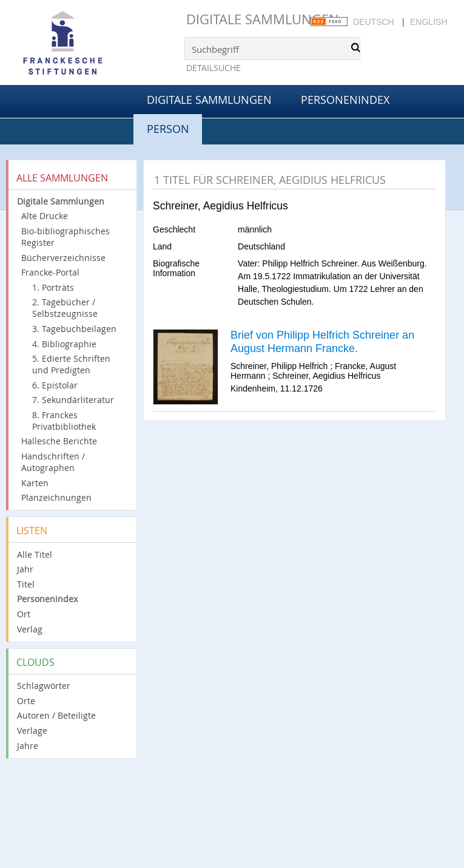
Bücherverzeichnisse (63, 258)
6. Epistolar (55, 385)
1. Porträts (53, 287)
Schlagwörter (44, 686)
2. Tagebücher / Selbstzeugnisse (65, 308)
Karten (35, 483)
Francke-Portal (50, 272)
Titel (26, 584)
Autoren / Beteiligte (56, 715)
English (429, 22)
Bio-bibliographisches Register (66, 237)
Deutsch (374, 22)
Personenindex (345, 100)
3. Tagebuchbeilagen (74, 329)
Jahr (25, 569)
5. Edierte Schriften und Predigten (71, 364)
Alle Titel (35, 554)
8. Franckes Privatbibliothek (64, 421)
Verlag (30, 629)
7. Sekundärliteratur (73, 400)
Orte (26, 701)
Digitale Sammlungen (263, 19)
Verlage (32, 731)
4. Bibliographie (64, 344)
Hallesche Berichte (59, 441)
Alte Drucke (45, 216)
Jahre (28, 746)
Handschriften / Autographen (53, 462)
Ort (24, 614)
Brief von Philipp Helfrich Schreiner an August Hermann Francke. (322, 342)
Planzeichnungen (56, 497)
